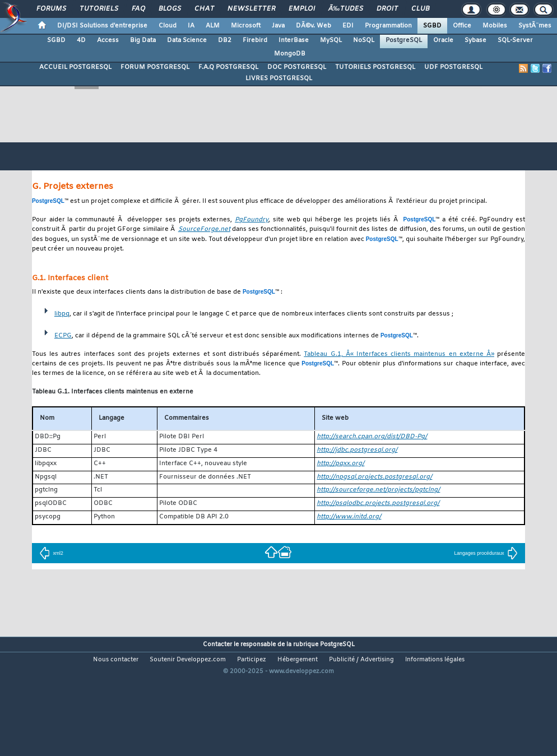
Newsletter (251, 9)
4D (81, 40)
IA (191, 26)
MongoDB (290, 54)
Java (278, 26)
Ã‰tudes (346, 9)
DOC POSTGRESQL (297, 67)
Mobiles (495, 26)
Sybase (475, 40)
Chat (204, 9)
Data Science (187, 40)
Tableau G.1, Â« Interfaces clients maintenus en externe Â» (399, 354)
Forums (51, 9)
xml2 (51, 553)
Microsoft (246, 26)
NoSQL (364, 40)
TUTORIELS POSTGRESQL (375, 67)
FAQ (138, 9)
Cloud (168, 26)
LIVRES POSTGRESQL (279, 78)
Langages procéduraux (486, 553)
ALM (213, 26)
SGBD (432, 26)
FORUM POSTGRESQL (155, 67)
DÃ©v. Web (314, 26)
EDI (348, 26)
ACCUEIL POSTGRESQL (75, 67)
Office (462, 26)
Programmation (388, 26)
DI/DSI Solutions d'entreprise (102, 26)
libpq (62, 314)
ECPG (63, 336)
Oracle (443, 40)
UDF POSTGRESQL (453, 67)
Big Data (143, 40)
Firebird (255, 40)
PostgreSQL (404, 40)
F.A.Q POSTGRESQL (228, 67)
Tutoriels (99, 9)
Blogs (170, 9)
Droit (387, 9)
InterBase (294, 40)
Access (108, 40)
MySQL (331, 40)
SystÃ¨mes (535, 26)
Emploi (302, 9)
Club (420, 9)
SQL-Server (515, 40)
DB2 (225, 40)
